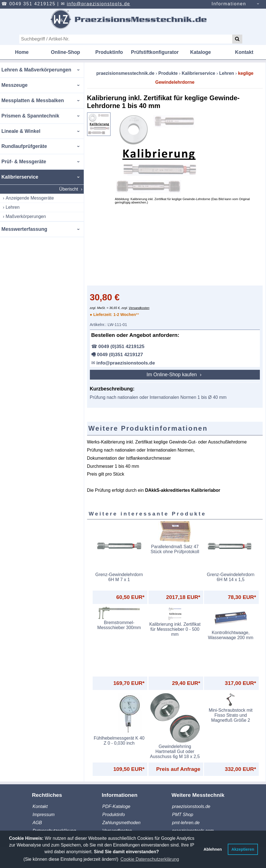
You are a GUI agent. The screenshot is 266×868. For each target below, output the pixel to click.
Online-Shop (65, 52)
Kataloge (200, 52)
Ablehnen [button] (213, 849)
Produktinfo (109, 52)
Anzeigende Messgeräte (30, 198)
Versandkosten (139, 308)
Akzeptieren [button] (243, 849)
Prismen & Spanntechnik (30, 116)
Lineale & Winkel (21, 131)
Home (22, 52)
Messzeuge (15, 85)
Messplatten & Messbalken (33, 100)
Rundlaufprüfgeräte (24, 146)
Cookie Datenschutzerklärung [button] (150, 859)
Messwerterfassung (24, 229)
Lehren (13, 207)
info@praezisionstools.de (98, 4)
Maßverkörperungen (26, 216)
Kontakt (244, 52)
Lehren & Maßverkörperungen (36, 70)
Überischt (69, 189)
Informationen (229, 4)
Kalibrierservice (20, 177)
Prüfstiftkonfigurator (155, 52)
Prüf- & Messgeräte (24, 162)
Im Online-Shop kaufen (172, 375)
